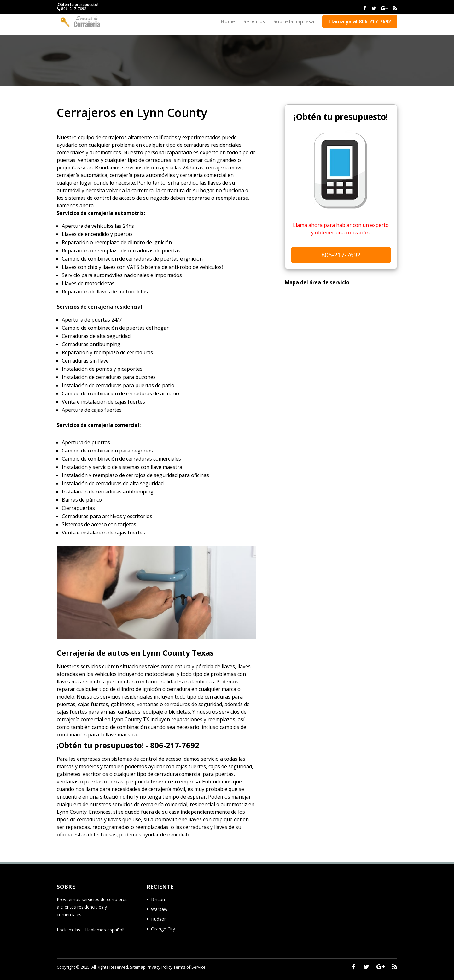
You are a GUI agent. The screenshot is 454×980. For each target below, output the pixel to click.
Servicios (254, 22)
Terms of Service (189, 967)
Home (228, 22)
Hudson (159, 919)
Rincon (158, 899)
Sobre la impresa (294, 22)
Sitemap (138, 967)
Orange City (163, 929)
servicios (122, 804)
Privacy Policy (160, 967)
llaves (63, 682)
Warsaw (159, 909)
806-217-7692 (74, 9)
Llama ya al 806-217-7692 (360, 21)
